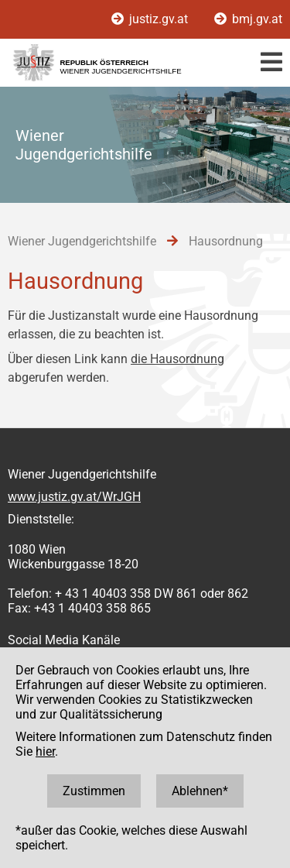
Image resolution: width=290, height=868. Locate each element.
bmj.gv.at (248, 19)
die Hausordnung (177, 359)
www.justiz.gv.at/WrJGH (74, 497)
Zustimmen (94, 791)
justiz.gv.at (151, 19)
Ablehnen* (200, 791)
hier (45, 751)
